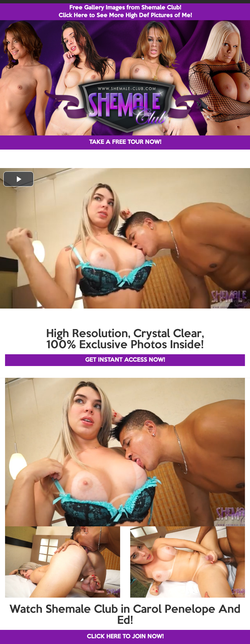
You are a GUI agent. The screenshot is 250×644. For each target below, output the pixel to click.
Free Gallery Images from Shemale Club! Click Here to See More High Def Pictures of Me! (125, 12)
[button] (19, 179)
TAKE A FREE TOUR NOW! (125, 142)
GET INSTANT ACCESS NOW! (125, 360)
